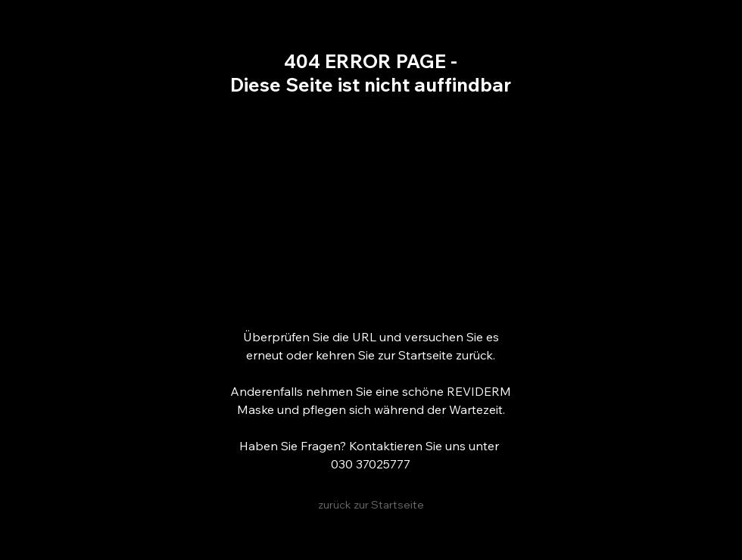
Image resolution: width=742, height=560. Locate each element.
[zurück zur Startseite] (371, 506)
